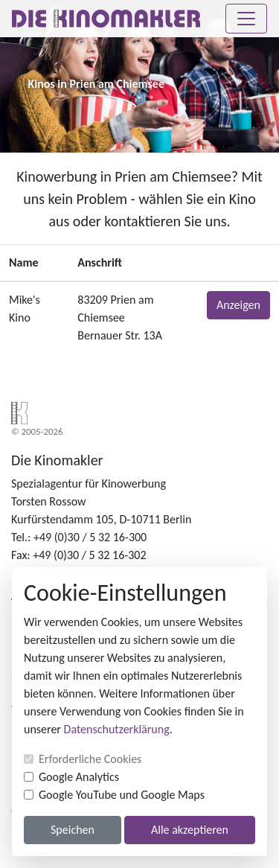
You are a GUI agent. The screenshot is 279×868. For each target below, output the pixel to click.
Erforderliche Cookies (90, 759)
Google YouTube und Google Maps (122, 795)
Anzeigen (238, 305)
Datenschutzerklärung (117, 729)
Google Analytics (79, 777)
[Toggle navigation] (246, 19)
